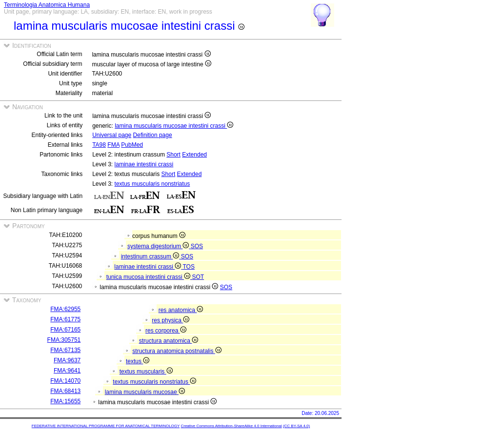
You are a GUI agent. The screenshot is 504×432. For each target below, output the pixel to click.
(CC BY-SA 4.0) (296, 426)
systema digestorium (159, 246)
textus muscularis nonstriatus (152, 184)
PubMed (132, 145)
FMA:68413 (65, 391)
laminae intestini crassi (144, 164)
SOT (198, 277)
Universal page (112, 135)
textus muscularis (146, 372)
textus (138, 361)
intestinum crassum (151, 256)
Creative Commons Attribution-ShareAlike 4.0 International (231, 426)
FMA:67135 (65, 350)
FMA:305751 (64, 340)
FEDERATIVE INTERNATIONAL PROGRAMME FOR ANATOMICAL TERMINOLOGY (106, 426)
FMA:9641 (67, 371)
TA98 (99, 145)
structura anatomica (169, 341)
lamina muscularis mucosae (145, 392)
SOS (197, 246)
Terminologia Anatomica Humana (47, 5)
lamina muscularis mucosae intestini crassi (174, 126)
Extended (194, 155)
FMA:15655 (65, 401)
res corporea (166, 331)
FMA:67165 (65, 330)
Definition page (153, 135)
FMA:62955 (65, 309)
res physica (171, 320)
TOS (188, 267)
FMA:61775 (65, 319)
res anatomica (181, 310)
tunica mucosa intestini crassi (149, 277)
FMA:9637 (67, 360)
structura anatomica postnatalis (177, 351)
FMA (113, 145)
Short (173, 155)
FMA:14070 (65, 381)
